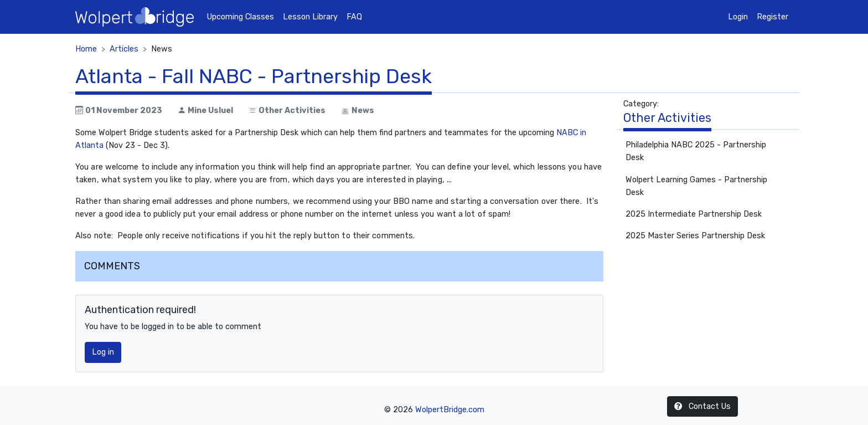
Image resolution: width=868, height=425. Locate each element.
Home (86, 49)
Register (773, 17)
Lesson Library (310, 17)
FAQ (354, 17)
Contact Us (702, 406)
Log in (103, 352)
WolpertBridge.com (450, 410)
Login (738, 17)
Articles (124, 49)
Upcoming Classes (241, 17)
